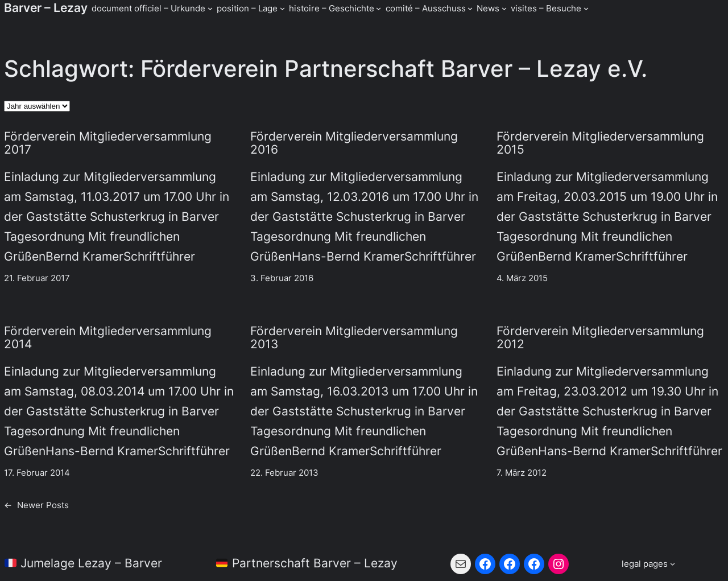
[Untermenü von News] (504, 8)
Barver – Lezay (46, 8)
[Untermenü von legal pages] (648, 564)
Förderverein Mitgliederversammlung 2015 (600, 143)
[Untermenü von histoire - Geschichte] (379, 8)
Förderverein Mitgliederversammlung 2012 (600, 338)
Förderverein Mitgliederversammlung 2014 (108, 338)
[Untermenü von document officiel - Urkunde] (210, 8)
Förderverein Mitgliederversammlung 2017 (108, 143)
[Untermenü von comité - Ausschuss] (470, 8)
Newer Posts (36, 505)
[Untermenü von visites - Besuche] (586, 8)
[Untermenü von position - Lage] (282, 8)
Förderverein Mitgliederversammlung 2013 (354, 338)
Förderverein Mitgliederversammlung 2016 (354, 143)
